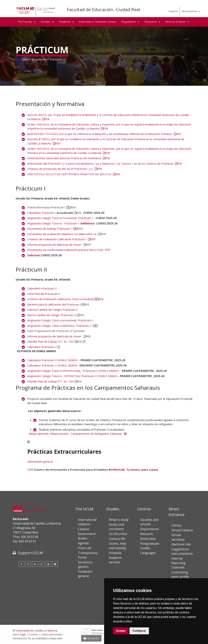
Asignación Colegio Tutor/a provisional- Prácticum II (61, 320)
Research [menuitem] (151, 22)
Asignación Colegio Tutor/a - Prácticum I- (54, 223)
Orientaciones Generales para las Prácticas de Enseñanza (69, 158)
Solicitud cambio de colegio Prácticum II (53, 310)
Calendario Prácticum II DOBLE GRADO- (53, 360)
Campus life (117, 539)
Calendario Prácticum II (42, 288)
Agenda (83, 543)
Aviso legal (19, 634)
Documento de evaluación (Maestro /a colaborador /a (62, 234)
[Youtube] (48, 564)
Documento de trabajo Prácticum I (51, 229)
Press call (84, 548)
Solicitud (33, 255)
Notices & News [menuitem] (176, 22)
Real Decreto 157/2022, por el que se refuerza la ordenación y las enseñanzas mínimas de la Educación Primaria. (104, 134)
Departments (150, 529)
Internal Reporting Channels (178, 563)
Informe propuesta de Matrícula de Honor (55, 245)
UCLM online (118, 534)
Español (173, 11)
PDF (107, 250)
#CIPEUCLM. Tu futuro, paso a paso (133, 470)
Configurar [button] (139, 631)
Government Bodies (87, 536)
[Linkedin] (35, 564)
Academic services (115, 560)
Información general (40, 462)
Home (25, 59)
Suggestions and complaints (182, 551)
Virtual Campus (182, 530)
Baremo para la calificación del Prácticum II (55, 304)
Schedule (115, 553)
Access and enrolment (117, 527)
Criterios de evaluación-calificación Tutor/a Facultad (60, 299)
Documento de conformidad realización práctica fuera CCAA (66, 250)
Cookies (33, 634)
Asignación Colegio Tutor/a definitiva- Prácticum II (60, 326)
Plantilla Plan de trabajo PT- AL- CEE (51, 341)
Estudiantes (39, 59)
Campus (84, 529)
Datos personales (52, 634)
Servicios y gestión (85, 564)
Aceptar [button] (121, 631)
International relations (87, 522)
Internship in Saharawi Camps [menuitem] (98, 22)
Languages (148, 553)
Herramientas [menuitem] (189, 11)
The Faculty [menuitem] (25, 22)
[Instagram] (42, 564)
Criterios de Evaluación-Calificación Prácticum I (61, 239)
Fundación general (85, 574)
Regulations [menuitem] (129, 22)
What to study (119, 520)
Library (176, 525)
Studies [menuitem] (46, 22)
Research (147, 534)
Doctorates (148, 539)
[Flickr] (55, 564)
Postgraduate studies (150, 546)
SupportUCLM (30, 553)
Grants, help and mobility (118, 546)
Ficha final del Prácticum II (44, 294)
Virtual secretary (178, 537)
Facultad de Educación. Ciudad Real (103, 9)
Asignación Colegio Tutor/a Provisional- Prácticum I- (61, 218)
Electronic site (181, 544)
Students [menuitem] (65, 22)
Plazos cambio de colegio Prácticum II (52, 315)
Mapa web (56, 638)
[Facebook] (21, 564)
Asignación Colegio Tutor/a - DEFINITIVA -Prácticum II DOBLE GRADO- (73, 376)
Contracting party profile (180, 574)
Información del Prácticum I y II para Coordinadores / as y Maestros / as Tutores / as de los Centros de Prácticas (105, 163)
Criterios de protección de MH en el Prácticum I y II (65, 169)
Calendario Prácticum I (42, 213)
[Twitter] (28, 564)
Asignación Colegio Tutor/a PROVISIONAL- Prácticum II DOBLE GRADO (73, 371)
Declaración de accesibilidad (30, 638)
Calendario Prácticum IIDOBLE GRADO (52, 365)
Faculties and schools (149, 522)
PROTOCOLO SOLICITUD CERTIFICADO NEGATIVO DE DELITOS (74, 174)
